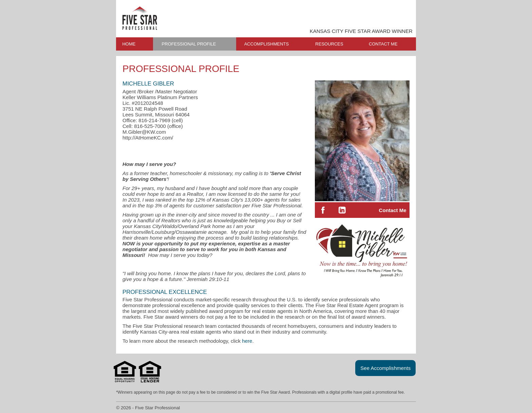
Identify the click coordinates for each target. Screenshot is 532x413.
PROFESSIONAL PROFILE (189, 44)
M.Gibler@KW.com (144, 132)
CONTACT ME (383, 44)
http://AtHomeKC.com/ (148, 138)
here (247, 341)
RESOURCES (329, 44)
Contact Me (393, 210)
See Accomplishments (385, 368)
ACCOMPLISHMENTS (267, 44)
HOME (129, 44)
